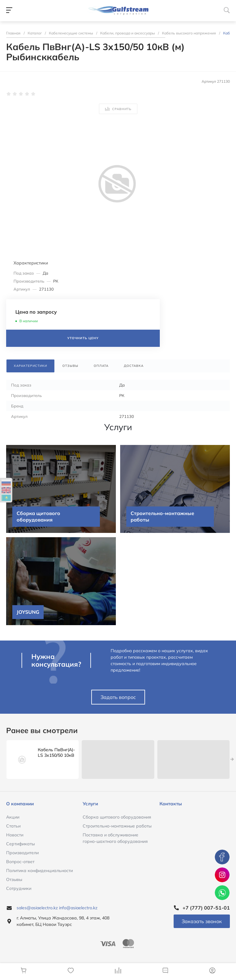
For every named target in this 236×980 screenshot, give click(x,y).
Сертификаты (20, 844)
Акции (13, 817)
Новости (15, 835)
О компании (20, 804)
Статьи (13, 826)
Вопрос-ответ (20, 862)
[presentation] (232, 760)
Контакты (171, 804)
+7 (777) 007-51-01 (206, 908)
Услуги (90, 804)
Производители (22, 853)
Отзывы (14, 879)
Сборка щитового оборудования (117, 817)
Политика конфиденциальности (39, 871)
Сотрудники (19, 888)
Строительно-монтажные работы (117, 826)
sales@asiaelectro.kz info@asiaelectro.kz (57, 908)
